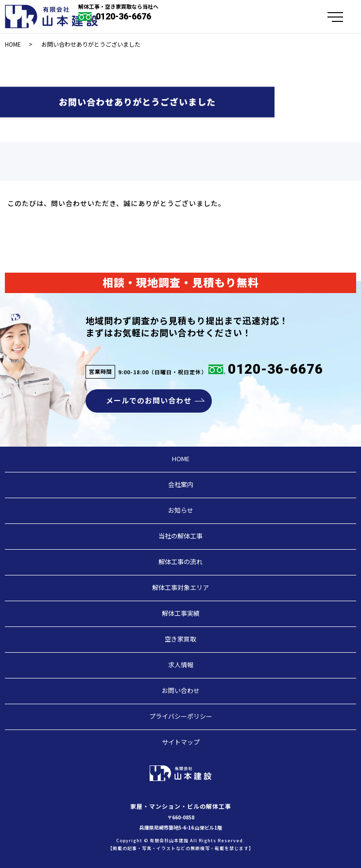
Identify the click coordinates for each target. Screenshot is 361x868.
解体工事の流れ (180, 562)
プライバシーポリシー (181, 716)
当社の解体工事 (180, 536)
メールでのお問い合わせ (149, 400)
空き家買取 (180, 639)
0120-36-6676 (122, 16)
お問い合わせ (181, 690)
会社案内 (181, 484)
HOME (13, 44)
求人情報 (181, 665)
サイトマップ (181, 742)
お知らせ (181, 510)
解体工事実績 (181, 613)
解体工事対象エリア (180, 587)
